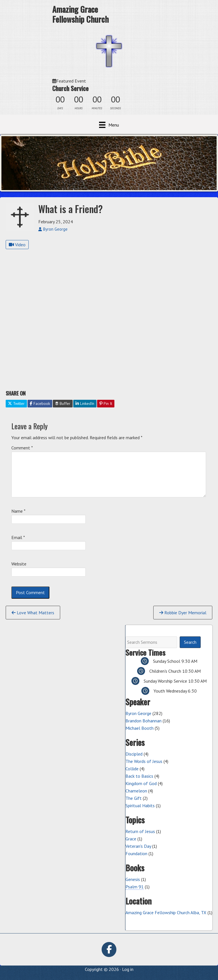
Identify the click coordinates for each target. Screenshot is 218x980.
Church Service (70, 88)
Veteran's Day (138, 846)
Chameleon (136, 791)
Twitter (16, 403)
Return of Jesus (140, 831)
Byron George (138, 713)
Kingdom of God (141, 783)
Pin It (106, 403)
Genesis (133, 879)
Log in (128, 969)
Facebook (40, 403)
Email (18, 537)
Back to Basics (139, 776)
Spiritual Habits (140, 806)
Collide (132, 769)
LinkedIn (85, 403)
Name (18, 511)
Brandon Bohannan (143, 721)
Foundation (136, 853)
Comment (22, 448)
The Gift (134, 798)
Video (17, 245)
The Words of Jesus (144, 761)
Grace (131, 839)
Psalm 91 (135, 887)
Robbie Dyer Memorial (183, 613)
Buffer (63, 403)
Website (19, 564)
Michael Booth (140, 728)
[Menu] (109, 125)
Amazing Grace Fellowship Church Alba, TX (166, 912)
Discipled (134, 754)
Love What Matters (33, 613)
